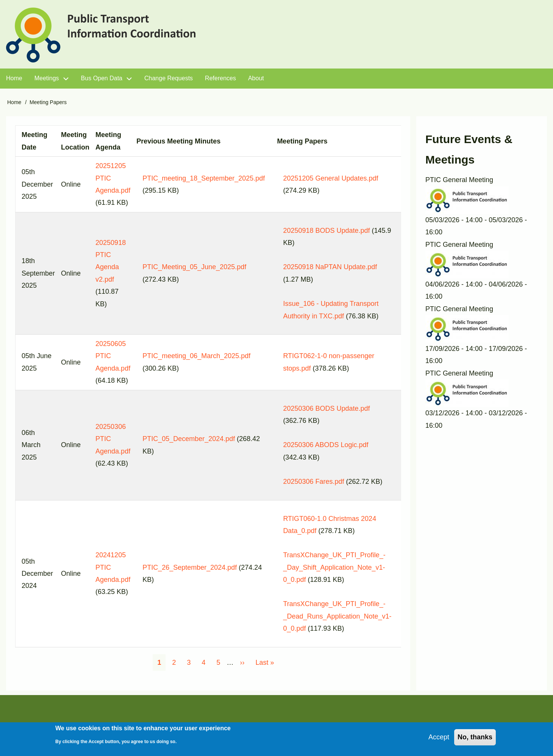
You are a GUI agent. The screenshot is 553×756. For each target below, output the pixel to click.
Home (14, 102)
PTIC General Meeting (459, 180)
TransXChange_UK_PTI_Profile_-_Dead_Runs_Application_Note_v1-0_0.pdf (337, 616)
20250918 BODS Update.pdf (326, 231)
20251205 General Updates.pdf (330, 178)
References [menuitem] (220, 78)
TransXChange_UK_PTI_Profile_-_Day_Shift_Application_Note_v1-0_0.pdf (334, 567)
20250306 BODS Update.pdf (326, 408)
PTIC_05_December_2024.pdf (189, 439)
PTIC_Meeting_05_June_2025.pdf (194, 267)
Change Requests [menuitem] (169, 78)
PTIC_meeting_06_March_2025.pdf (196, 356)
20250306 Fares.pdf (313, 482)
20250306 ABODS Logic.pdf (326, 445)
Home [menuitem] (14, 78)
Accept (439, 740)
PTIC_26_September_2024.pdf (190, 567)
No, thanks (475, 740)
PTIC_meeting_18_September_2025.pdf (204, 178)
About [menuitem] (256, 78)
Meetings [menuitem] (47, 78)
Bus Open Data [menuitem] (102, 78)
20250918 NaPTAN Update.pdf (330, 267)
